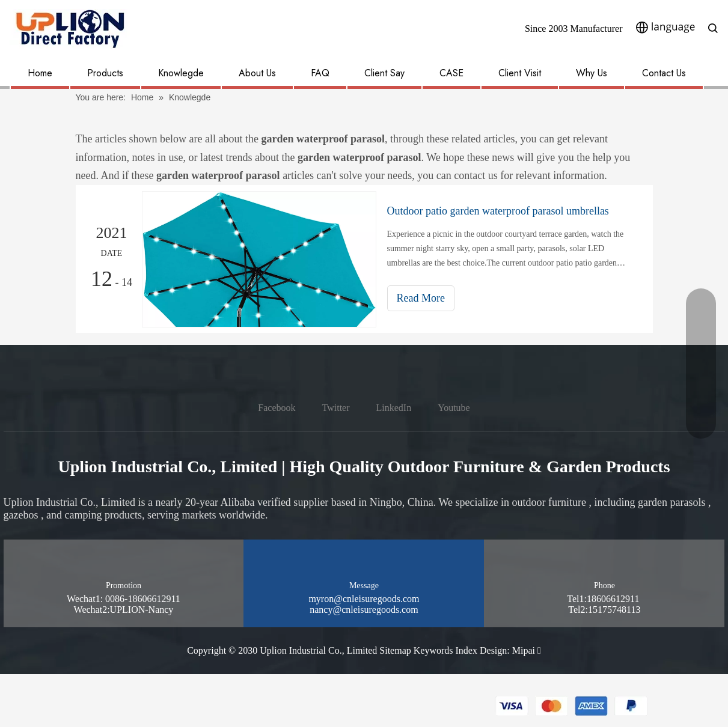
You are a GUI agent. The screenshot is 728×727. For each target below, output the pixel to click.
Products (105, 73)
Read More (421, 298)
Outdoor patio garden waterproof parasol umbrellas (498, 211)
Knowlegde (181, 73)
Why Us (592, 73)
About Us (257, 73)
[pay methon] (572, 706)
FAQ (320, 73)
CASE (451, 73)
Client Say (384, 73)
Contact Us (664, 73)
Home (40, 73)
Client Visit (520, 73)
